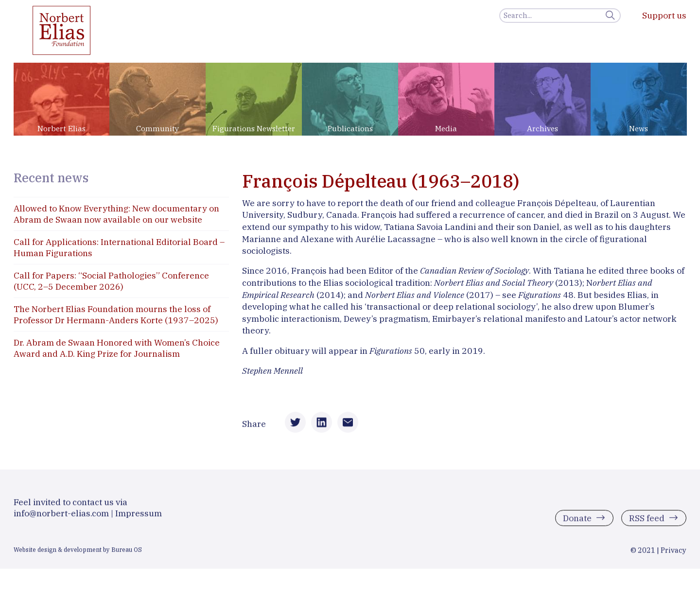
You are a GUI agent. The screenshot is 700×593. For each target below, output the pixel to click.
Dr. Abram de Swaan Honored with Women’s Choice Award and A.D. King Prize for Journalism (117, 348)
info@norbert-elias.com (61, 515)
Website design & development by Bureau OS (78, 551)
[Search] (560, 16)
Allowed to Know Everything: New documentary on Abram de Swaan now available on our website (116, 214)
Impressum (139, 515)
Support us (664, 15)
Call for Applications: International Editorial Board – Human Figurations (119, 247)
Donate (577, 520)
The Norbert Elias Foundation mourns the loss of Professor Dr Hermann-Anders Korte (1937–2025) (116, 314)
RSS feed (647, 520)
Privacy (674, 552)
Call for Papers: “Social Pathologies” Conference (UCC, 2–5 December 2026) (111, 281)
